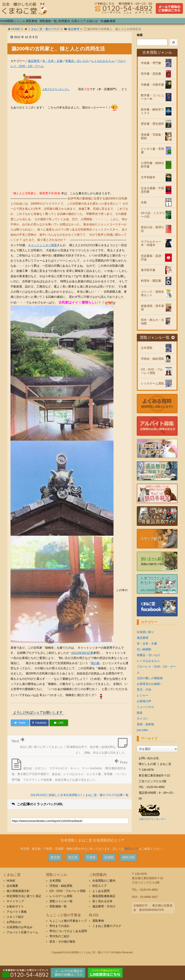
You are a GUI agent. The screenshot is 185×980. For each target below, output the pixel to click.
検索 (140, 35)
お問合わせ (14, 922)
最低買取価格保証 (104, 896)
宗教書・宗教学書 (152, 85)
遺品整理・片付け (104, 906)
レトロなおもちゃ (103, 61)
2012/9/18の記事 (83, 653)
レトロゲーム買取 (152, 383)
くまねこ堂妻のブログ (107, 926)
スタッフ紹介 (15, 917)
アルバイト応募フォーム (22, 932)
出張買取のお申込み (20, 927)
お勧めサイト (15, 906)
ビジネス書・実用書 (152, 151)
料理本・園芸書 (151, 281)
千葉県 (91, 857)
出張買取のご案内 (104, 881)
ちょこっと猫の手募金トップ (68, 921)
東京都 (55, 857)
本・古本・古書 (52, 61)
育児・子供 (144, 690)
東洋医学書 (148, 270)
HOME (16, 29)
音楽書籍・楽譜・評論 (152, 258)
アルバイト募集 (17, 912)
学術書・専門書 (151, 63)
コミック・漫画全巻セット (152, 293)
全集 (144, 202)
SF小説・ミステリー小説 (153, 215)
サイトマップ (15, 901)
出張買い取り (145, 632)
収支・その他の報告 (62, 942)
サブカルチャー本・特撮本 (151, 243)
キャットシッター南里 (42, 245)
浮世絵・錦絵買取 (152, 359)
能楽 (140, 713)
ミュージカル (145, 707)
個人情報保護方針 (18, 891)
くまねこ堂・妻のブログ (44, 29)
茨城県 (109, 857)
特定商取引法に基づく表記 (24, 896)
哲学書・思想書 (151, 74)
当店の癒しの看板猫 (150, 678)
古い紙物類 (144, 649)
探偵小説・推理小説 (152, 229)
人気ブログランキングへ (56, 89)
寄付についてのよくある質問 (68, 931)
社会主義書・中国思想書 (152, 190)
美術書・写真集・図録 (152, 136)
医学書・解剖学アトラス (152, 111)
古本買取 (147, 348)
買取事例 (98, 921)
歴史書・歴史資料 (152, 124)
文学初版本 (148, 177)
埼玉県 (73, 857)
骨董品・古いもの (77, 61)
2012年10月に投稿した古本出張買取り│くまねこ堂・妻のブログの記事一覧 (80, 795)
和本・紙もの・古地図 (152, 322)
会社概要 (12, 886)
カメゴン (143, 718)
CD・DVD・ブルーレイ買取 (152, 371)
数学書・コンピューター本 (152, 97)
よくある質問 (101, 891)
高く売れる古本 (102, 901)
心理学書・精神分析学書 (152, 165)
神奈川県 (128, 857)
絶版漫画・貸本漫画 (152, 308)
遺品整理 (74, 29)
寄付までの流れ (60, 926)
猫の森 (95, 663)
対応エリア (131, 849)
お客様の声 (144, 701)
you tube (142, 730)
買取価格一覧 (58, 906)
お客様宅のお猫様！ (150, 684)
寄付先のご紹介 (60, 936)
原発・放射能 (145, 724)
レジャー (143, 695)
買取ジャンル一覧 (157, 338)
